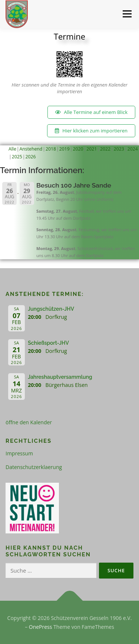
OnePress (41, 627)
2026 (31, 157)
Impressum (19, 453)
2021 (92, 149)
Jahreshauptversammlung (60, 377)
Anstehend (31, 149)
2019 (64, 149)
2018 (51, 149)
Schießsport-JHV (48, 343)
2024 (133, 149)
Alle (12, 149)
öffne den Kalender (29, 422)
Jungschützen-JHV (51, 309)
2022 (105, 149)
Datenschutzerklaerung (34, 467)
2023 (119, 149)
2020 (78, 149)
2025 (17, 157)
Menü (127, 14)
